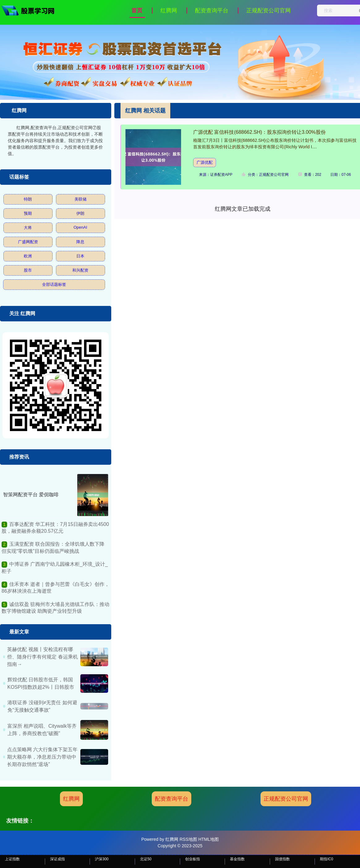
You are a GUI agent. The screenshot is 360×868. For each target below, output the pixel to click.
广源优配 (205, 162)
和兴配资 (80, 270)
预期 (28, 213)
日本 (80, 256)
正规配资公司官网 (269, 11)
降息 (80, 242)
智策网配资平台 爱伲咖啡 (31, 495)
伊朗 (80, 213)
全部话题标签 (54, 284)
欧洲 (28, 256)
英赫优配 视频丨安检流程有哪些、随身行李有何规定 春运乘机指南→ (42, 657)
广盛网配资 (28, 242)
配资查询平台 (212, 11)
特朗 (28, 199)
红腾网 (169, 11)
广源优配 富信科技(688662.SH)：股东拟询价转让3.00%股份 (259, 132)
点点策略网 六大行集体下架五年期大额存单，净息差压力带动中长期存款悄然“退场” (42, 757)
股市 (28, 270)
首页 (137, 11)
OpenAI (80, 227)
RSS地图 (188, 839)
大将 (28, 228)
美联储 (80, 199)
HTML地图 (209, 839)
